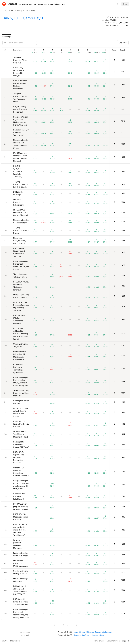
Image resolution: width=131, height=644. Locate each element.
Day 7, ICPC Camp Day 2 (14, 10)
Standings (7, 37)
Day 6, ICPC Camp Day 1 (23, 18)
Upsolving (31, 10)
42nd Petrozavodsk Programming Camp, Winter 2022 (42, 4)
